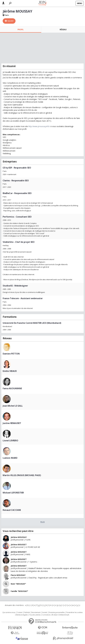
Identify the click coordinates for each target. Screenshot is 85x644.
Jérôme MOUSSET (19, 545)
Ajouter (11, 21)
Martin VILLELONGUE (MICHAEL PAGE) (22, 475)
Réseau (63, 29)
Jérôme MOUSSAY (19, 537)
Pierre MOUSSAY (18, 575)
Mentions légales (22, 615)
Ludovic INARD (10, 458)
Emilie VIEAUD (10, 371)
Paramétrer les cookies (74, 612)
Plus (43, 522)
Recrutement (36, 612)
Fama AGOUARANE (12, 388)
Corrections (46, 615)
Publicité (27, 612)
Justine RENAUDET (12, 423)
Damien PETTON (11, 354)
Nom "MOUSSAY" (18, 584)
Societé (45, 612)
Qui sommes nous (9, 612)
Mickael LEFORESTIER (13, 493)
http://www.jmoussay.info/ (39, 126)
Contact (20, 612)
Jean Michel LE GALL (13, 406)
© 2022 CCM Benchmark (61, 615)
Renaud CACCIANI (12, 510)
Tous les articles (35, 615)
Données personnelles (57, 612)
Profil (21, 29)
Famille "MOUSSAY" (19, 591)
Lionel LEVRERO (10, 441)
